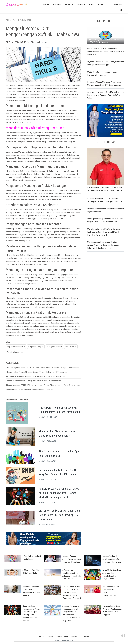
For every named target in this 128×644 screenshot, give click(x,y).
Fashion (46, 4)
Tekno (100, 4)
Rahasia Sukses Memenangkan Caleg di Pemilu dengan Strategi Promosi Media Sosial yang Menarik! (59, 493)
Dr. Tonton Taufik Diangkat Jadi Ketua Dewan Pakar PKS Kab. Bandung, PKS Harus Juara (59, 515)
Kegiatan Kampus (36, 347)
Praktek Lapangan (15, 352)
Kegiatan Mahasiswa (16, 347)
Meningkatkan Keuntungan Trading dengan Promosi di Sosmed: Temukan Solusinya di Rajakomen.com (103, 245)
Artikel (51, 637)
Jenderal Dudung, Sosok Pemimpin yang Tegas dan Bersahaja (72, 559)
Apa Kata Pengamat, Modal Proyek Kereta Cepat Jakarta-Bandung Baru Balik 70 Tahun (105, 95)
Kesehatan (57, 4)
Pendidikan (118, 4)
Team (43, 524)
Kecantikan (81, 4)
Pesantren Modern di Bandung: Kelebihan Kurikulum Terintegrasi (34, 381)
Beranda (41, 637)
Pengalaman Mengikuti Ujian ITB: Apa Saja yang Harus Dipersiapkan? (36, 376)
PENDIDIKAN (25, 20)
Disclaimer (75, 637)
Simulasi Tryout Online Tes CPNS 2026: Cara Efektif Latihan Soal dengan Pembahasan (42, 368)
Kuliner (92, 4)
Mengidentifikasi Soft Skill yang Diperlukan (35, 128)
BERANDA (11, 20)
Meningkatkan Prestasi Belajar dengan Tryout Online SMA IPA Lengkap (37, 372)
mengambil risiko (54, 347)
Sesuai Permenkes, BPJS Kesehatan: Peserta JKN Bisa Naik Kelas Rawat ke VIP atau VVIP (105, 51)
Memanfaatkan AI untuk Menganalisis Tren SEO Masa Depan (112, 559)
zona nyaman (71, 347)
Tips (108, 4)
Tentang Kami (62, 637)
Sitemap (86, 637)
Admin (44, 42)
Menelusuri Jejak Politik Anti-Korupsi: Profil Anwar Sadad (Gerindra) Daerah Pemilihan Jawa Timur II (103, 232)
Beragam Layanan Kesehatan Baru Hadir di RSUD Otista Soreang (105, 41)
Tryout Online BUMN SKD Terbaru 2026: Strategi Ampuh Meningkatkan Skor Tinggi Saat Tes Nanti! (72, 592)
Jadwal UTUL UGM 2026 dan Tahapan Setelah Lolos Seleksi (31, 389)
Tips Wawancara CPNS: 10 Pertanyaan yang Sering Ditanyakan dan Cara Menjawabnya (43, 385)
